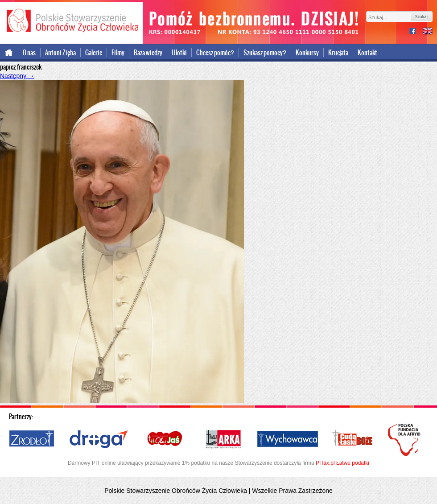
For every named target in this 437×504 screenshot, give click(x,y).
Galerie (94, 53)
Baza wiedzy (148, 53)
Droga (99, 439)
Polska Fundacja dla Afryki (405, 440)
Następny (17, 76)
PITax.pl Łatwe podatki (342, 463)
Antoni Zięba (60, 53)
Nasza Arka (223, 439)
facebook (416, 32)
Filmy (118, 53)
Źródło (32, 439)
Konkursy (307, 53)
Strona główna (9, 53)
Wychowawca (288, 439)
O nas (29, 53)
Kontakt (367, 53)
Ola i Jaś (165, 439)
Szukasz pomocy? (265, 53)
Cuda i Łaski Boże (352, 439)
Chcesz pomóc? (215, 53)
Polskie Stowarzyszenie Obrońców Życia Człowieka (71, 21)
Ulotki (179, 53)
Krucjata (338, 53)
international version (428, 32)
